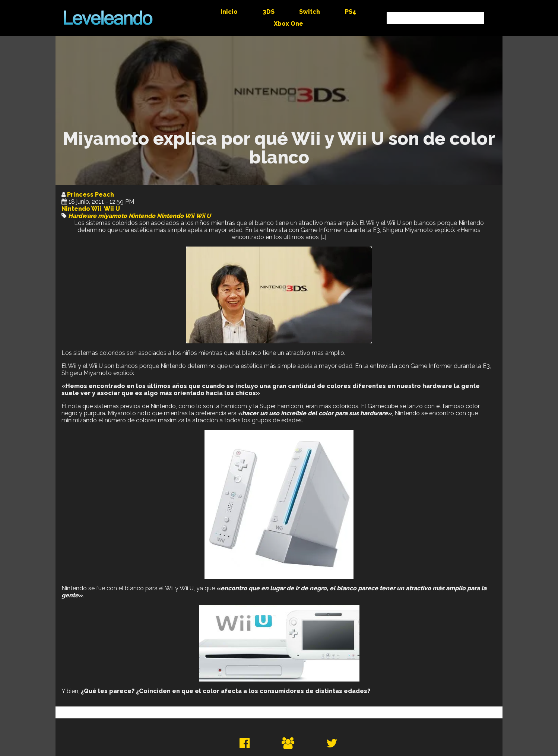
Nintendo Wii (81, 209)
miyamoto (112, 216)
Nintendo (142, 216)
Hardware (82, 216)
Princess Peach (91, 195)
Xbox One (288, 24)
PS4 (351, 12)
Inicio (229, 12)
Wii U (112, 209)
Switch (310, 12)
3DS (269, 12)
